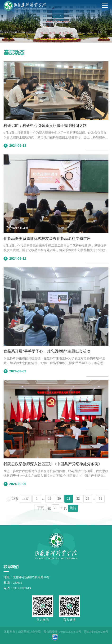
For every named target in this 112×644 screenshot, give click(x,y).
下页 (40, 508)
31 (100, 499)
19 (50, 499)
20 (59, 499)
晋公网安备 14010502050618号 (62, 632)
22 (78, 499)
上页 (26, 499)
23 (88, 499)
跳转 (73, 508)
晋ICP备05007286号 (96, 632)
